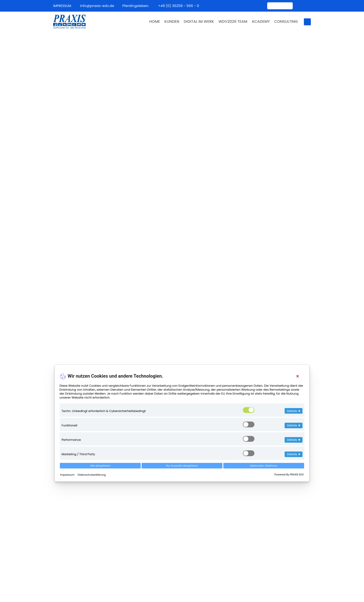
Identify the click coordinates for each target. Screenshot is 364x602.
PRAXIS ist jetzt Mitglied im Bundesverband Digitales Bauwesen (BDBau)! (291, 523)
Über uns (135, 494)
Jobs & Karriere (140, 531)
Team (132, 513)
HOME (151, 21)
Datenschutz (301, 585)
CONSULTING (287, 21)
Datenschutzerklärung (92, 475)
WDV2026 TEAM (232, 21)
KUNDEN (169, 21)
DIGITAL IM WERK (197, 21)
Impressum (68, 475)
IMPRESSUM (62, 6)
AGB (283, 585)
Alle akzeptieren (100, 466)
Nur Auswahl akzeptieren (182, 466)
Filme (131, 522)
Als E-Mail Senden (182, 351)
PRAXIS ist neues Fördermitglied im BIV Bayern (293, 489)
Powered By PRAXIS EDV (289, 474)
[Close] (297, 376)
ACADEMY (261, 21)
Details (293, 411)
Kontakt (133, 485)
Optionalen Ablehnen (264, 466)
